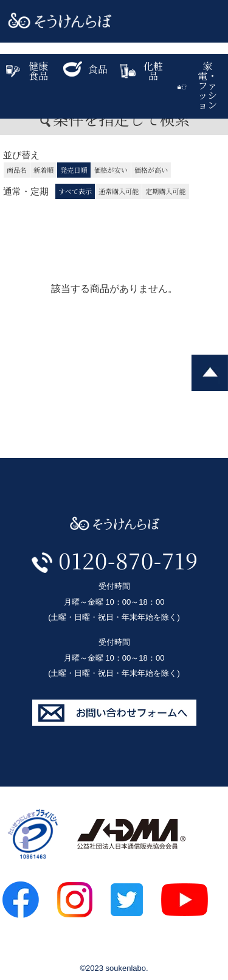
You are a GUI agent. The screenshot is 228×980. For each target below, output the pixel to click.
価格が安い (111, 170)
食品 (85, 69)
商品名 (17, 170)
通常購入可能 (119, 191)
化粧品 (142, 71)
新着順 (43, 170)
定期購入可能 (165, 191)
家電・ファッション (197, 85)
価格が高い (151, 170)
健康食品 (27, 71)
